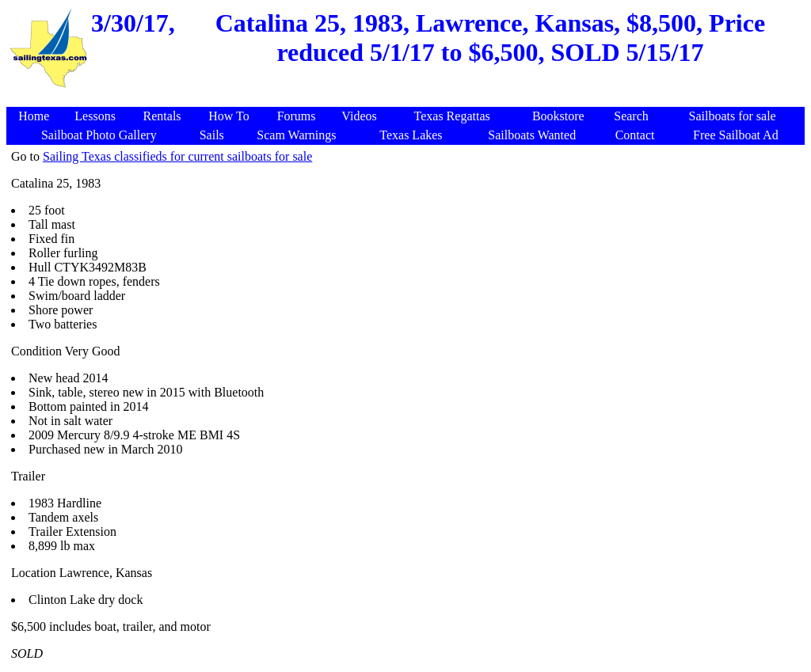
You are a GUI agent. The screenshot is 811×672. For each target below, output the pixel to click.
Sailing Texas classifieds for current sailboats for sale (177, 156)
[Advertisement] (408, 99)
